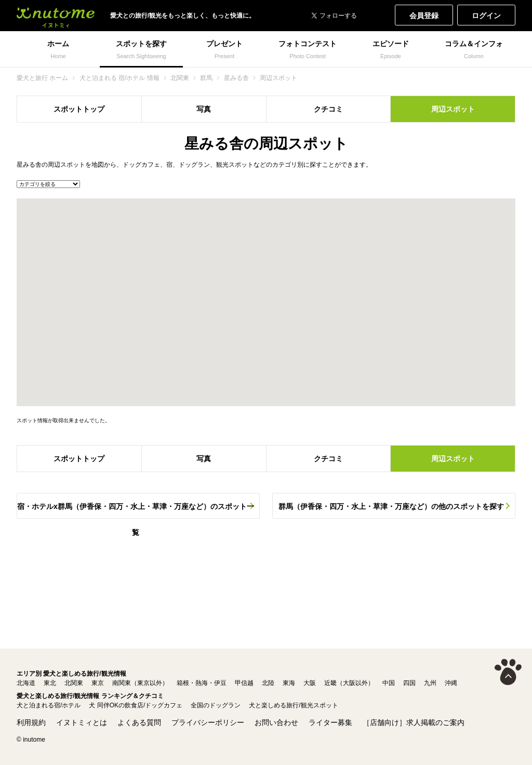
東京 (98, 683)
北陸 (268, 683)
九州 (430, 683)
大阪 (310, 683)
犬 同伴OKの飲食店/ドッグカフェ (136, 705)
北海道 (26, 683)
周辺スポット (453, 109)
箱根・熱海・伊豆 (202, 683)
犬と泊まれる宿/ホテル (49, 705)
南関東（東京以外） (140, 683)
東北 (50, 683)
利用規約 (31, 722)
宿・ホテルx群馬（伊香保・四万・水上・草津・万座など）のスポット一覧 (136, 511)
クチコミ (328, 109)
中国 (389, 683)
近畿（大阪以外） (349, 683)
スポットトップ (79, 109)
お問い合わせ (276, 722)
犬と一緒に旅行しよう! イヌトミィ (56, 16)
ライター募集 (330, 722)
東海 (289, 683)
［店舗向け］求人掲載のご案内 (414, 722)
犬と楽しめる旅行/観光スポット (293, 705)
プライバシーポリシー (208, 722)
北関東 (74, 683)
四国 (409, 683)
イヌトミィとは (82, 722)
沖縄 (451, 683)
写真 (204, 109)
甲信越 (244, 683)
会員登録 (424, 16)
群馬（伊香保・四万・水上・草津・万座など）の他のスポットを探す (391, 506)
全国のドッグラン (216, 705)
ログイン (486, 16)
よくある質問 (139, 722)
